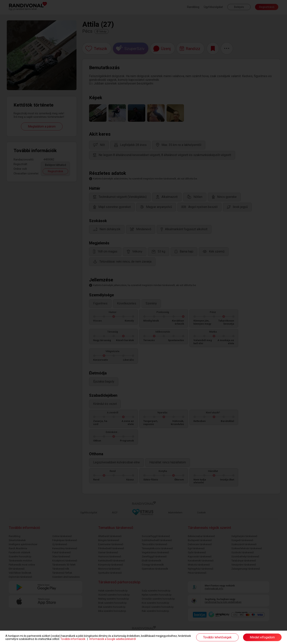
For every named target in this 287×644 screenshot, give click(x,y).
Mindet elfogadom (262, 637)
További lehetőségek (217, 637)
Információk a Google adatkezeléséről (113, 639)
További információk (73, 639)
